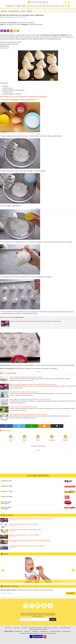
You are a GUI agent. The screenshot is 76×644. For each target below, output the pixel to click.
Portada (4, 12)
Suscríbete (71, 594)
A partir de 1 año (6, 481)
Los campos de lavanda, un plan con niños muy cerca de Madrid (26, 546)
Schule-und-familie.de (55, 632)
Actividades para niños (14, 12)
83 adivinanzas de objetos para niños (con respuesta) (23, 525)
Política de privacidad (35, 628)
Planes (67, 6)
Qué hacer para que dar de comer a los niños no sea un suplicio (38, 582)
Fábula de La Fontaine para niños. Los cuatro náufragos (24, 535)
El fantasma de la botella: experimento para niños (24, 392)
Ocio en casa (32, 6)
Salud (62, 6)
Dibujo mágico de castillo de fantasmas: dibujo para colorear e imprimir (30, 400)
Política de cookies (65, 628)
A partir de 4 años (7, 487)
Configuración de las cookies (38, 630)
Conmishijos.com (67, 632)
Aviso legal (17, 628)
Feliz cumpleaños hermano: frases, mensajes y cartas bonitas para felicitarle (30, 541)
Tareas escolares (52, 6)
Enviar (53, 620)
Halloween (29, 12)
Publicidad (24, 628)
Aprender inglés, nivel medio (6, 508)
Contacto (55, 628)
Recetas (23, 12)
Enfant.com (27, 632)
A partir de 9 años (7, 497)
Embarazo (10, 6)
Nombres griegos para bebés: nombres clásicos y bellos (26, 377)
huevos (12, 35)
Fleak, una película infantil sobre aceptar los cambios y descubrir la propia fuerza (36, 322)
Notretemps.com (44, 632)
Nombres (18, 6)
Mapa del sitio (47, 628)
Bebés (24, 6)
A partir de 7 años (7, 492)
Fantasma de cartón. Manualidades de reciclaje (23, 407)
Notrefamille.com (18, 632)
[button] (3, 571)
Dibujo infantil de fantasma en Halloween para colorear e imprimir (28, 415)
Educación (41, 6)
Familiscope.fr (35, 632)
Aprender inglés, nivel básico (6, 503)
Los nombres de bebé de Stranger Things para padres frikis (25, 530)
